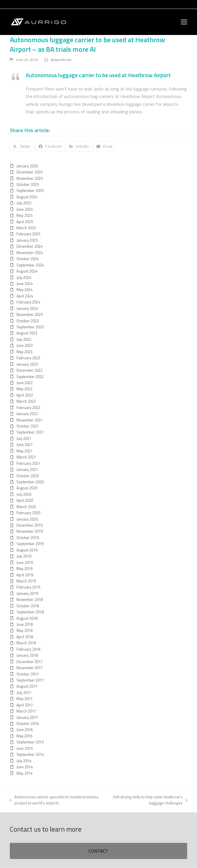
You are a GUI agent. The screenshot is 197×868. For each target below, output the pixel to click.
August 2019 (27, 550)
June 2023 (25, 345)
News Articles (61, 60)
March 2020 (26, 507)
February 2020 (28, 513)
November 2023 (30, 314)
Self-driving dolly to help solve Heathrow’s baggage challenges (149, 800)
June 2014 (25, 767)
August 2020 (27, 488)
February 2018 (28, 649)
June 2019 (25, 562)
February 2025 (28, 234)
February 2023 (28, 358)
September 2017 (30, 680)
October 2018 (28, 606)
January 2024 (27, 308)
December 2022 (29, 370)
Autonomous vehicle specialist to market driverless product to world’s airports (54, 800)
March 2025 (26, 228)
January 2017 (27, 717)
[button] (184, 22)
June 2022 (25, 383)
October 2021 (28, 426)
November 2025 (30, 178)
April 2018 (25, 637)
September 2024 (30, 265)
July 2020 (24, 494)
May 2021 (24, 451)
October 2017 (28, 674)
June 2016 (25, 730)
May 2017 (24, 699)
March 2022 (26, 401)
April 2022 (25, 395)
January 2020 (27, 519)
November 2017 (30, 668)
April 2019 (25, 575)
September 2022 (30, 377)
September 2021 (30, 432)
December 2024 (29, 246)
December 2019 (29, 525)
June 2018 (25, 624)
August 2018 (27, 618)
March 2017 (26, 711)
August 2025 (27, 197)
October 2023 (28, 321)
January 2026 (27, 166)
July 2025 (24, 203)
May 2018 (24, 630)
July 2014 (24, 761)
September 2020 (30, 482)
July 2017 (24, 693)
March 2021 (26, 457)
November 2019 (30, 531)
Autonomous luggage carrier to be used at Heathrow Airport (98, 75)
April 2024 (25, 296)
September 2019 (30, 544)
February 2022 (28, 408)
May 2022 (24, 389)
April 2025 (25, 222)
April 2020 (25, 500)
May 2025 (24, 215)
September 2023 (30, 327)
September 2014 (30, 754)
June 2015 (25, 748)
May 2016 (24, 736)
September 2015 (30, 742)
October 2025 (28, 184)
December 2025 (29, 172)
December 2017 (29, 662)
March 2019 (26, 581)
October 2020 (28, 476)
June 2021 (25, 445)
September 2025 (30, 190)
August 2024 (27, 271)
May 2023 (24, 352)
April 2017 (25, 705)
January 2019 (27, 593)
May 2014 (24, 773)
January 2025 (27, 240)
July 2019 (24, 556)
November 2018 (30, 599)
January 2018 (27, 655)
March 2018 (26, 643)
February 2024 (28, 302)
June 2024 (25, 284)
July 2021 (24, 438)
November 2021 (30, 420)
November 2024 (30, 253)
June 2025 (25, 209)
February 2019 (28, 587)
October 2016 (28, 723)
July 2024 (24, 277)
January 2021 (27, 469)
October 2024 (28, 259)
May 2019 (24, 569)
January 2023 (27, 364)
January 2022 (27, 414)
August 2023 (27, 333)
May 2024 (24, 290)
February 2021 (28, 463)
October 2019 (28, 538)
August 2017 (27, 686)
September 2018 (30, 612)
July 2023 (24, 339)
